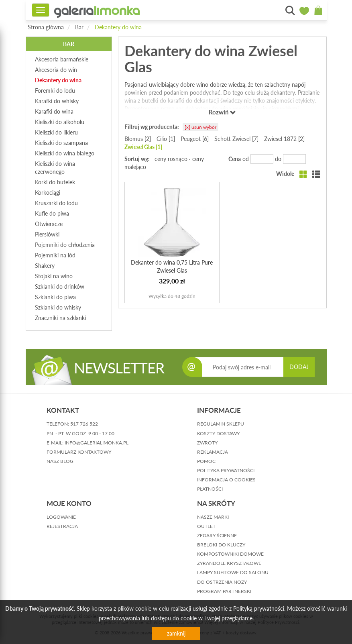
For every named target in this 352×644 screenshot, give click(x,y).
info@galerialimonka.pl (97, 443)
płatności (210, 489)
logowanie (61, 517)
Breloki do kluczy (221, 545)
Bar (79, 27)
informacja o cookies (226, 480)
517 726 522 (84, 424)
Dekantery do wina (118, 27)
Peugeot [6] (195, 139)
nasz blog (60, 461)
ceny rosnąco (171, 159)
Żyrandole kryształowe (229, 563)
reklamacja (213, 452)
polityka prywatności (226, 470)
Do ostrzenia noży (222, 582)
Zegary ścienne (217, 535)
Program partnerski (224, 591)
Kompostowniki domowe (230, 554)
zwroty (207, 443)
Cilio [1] (166, 139)
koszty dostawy (218, 433)
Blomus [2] (138, 139)
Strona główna (46, 27)
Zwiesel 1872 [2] (284, 139)
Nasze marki (213, 517)
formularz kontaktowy (79, 452)
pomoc (206, 461)
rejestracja (62, 526)
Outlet (206, 526)
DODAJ (299, 367)
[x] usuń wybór (200, 127)
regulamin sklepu (221, 424)
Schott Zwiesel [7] (236, 139)
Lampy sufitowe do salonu (233, 572)
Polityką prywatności (259, 608)
